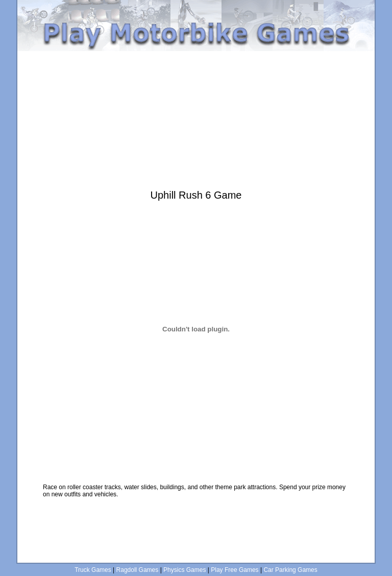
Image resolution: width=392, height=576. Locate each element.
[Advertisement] (196, 55)
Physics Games (185, 570)
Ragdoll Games (138, 570)
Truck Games (93, 570)
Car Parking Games (290, 570)
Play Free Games (235, 570)
